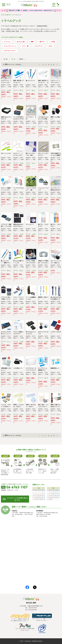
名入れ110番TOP (6, 15)
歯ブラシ (42, 42)
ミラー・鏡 (25, 46)
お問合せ (54, 6)
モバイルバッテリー (10, 51)
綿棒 (32, 42)
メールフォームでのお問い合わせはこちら (17, 499)
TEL (58, 6)
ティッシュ (7, 42)
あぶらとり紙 (21, 42)
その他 (53, 42)
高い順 (13, 59)
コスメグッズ (38, 46)
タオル (50, 46)
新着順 (21, 59)
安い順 (6, 59)
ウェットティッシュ (10, 46)
